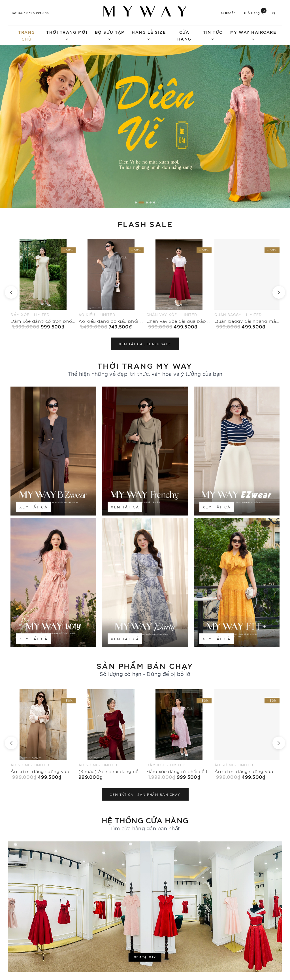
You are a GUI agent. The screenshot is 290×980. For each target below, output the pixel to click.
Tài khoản (227, 13)
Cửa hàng (184, 35)
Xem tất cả (33, 507)
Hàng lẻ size (149, 35)
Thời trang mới (67, 35)
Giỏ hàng (255, 13)
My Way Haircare (253, 35)
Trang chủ (27, 35)
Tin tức (213, 35)
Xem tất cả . (145, 344)
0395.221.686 (38, 13)
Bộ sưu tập (110, 35)
